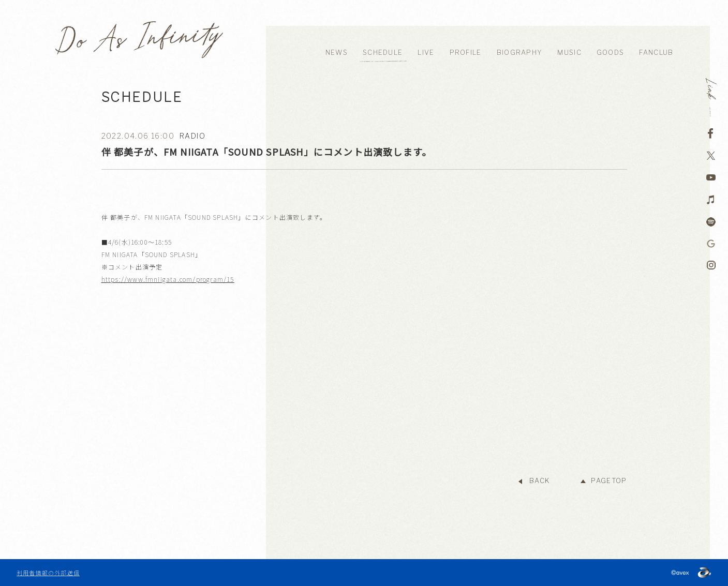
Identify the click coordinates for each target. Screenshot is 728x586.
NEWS (337, 52)
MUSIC (569, 52)
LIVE (426, 52)
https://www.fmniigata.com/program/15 (168, 279)
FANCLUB (656, 52)
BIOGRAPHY (520, 52)
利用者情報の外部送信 (48, 573)
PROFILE (466, 52)
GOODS (611, 52)
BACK (539, 481)
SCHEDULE (383, 52)
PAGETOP (609, 481)
